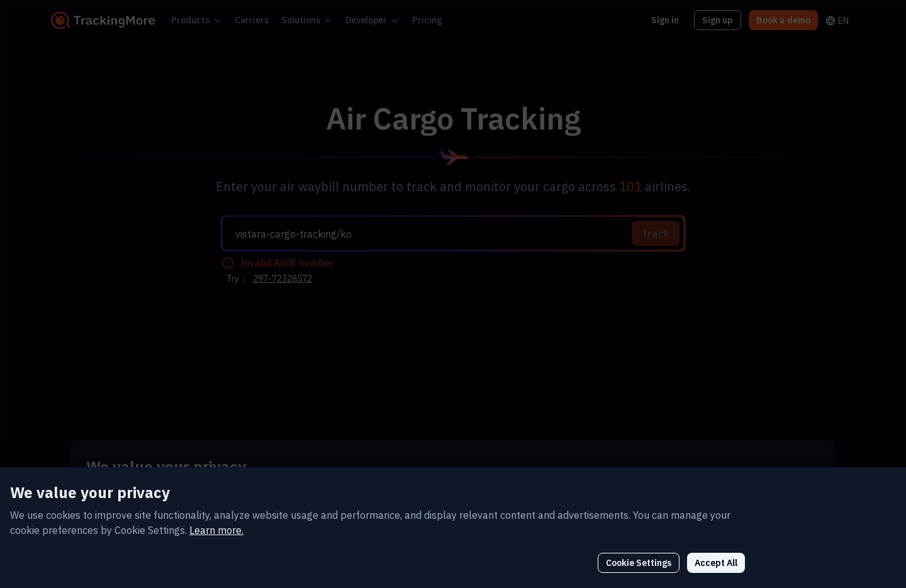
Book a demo (786, 20)
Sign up (724, 20)
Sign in (673, 20)
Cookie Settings (722, 537)
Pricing (401, 20)
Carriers (241, 20)
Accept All (794, 537)
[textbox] (458, 234)
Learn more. (180, 504)
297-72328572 (279, 278)
